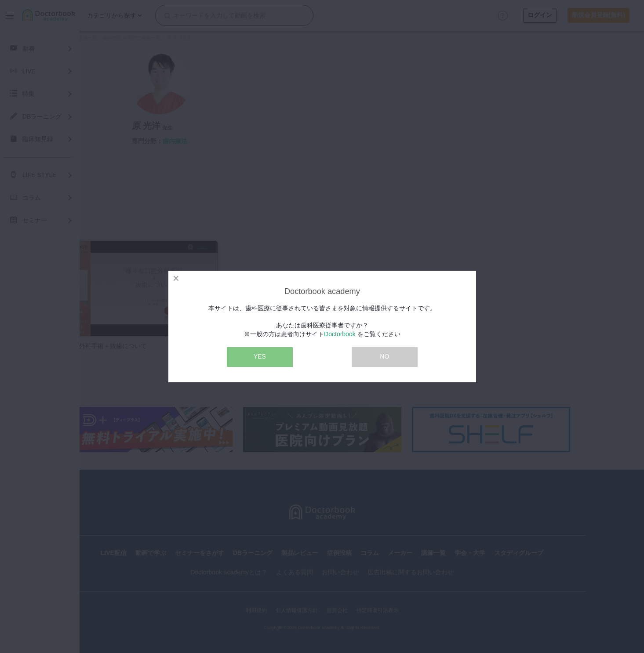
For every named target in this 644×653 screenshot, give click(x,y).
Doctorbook (340, 334)
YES (260, 356)
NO (384, 356)
